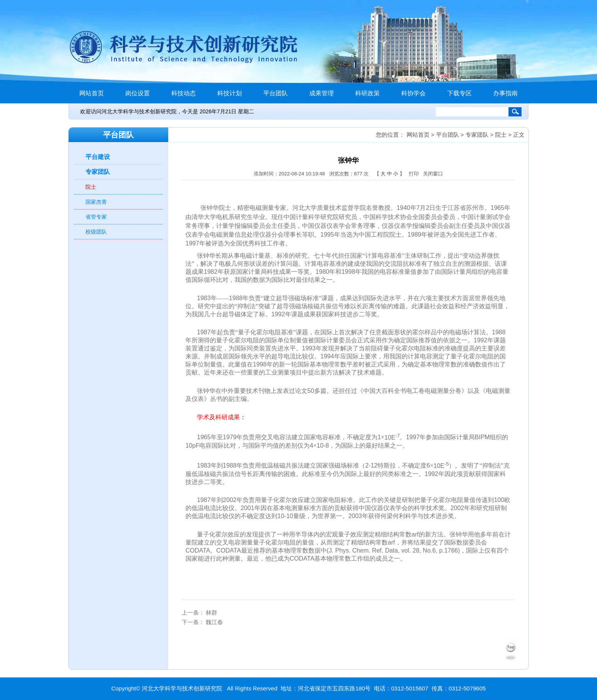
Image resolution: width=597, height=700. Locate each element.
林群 (212, 612)
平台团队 (276, 93)
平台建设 (98, 157)
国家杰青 (96, 202)
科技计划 (230, 93)
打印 (414, 174)
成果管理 (321, 93)
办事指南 (505, 93)
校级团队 (96, 232)
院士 (91, 187)
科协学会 (413, 93)
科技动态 (184, 93)
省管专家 (96, 217)
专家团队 (98, 172)
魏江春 (214, 622)
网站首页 (92, 93)
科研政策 (367, 93)
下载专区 (459, 93)
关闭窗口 (433, 174)
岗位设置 (138, 93)
